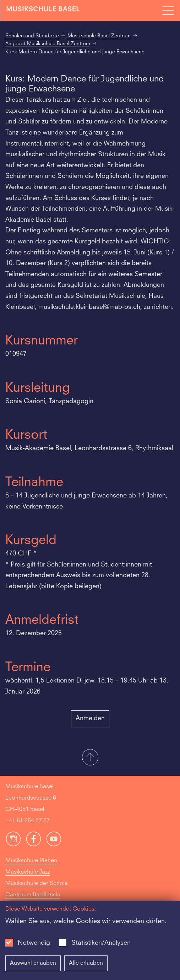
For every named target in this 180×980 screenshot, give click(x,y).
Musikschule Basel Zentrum (99, 36)
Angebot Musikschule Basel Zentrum (48, 44)
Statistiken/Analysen (101, 943)
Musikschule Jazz (28, 872)
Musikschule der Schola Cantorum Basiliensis (37, 889)
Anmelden (90, 718)
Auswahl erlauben (33, 963)
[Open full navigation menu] (168, 11)
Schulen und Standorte (32, 36)
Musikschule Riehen (31, 861)
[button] (90, 758)
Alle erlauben (86, 963)
